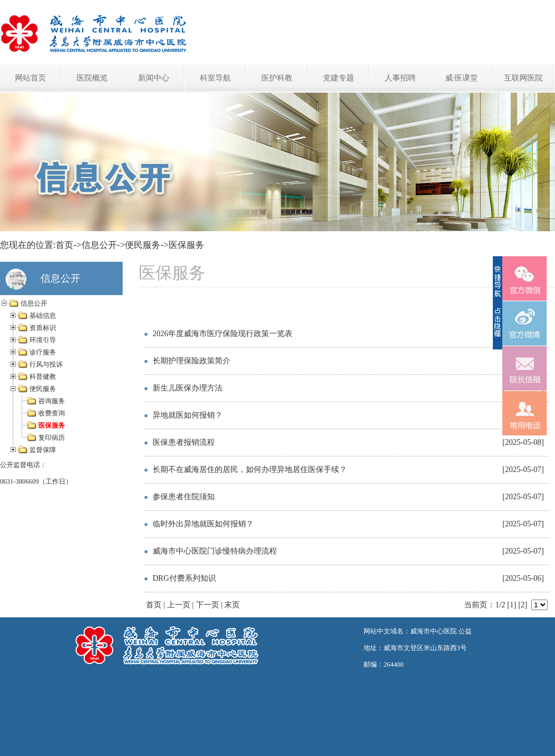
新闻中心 (154, 78)
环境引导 (43, 340)
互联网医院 (523, 78)
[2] (523, 605)
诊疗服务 (43, 352)
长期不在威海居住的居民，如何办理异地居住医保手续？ (250, 470)
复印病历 (52, 438)
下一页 (208, 605)
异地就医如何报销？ (188, 415)
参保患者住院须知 (184, 497)
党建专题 (339, 78)
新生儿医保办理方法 (188, 388)
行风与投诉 (46, 364)
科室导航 (215, 78)
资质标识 (43, 328)
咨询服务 (52, 401)
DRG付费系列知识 (184, 578)
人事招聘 (400, 78)
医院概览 (92, 78)
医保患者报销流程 (184, 442)
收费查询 (52, 413)
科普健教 (43, 377)
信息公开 (99, 245)
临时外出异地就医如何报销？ (203, 524)
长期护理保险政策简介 (191, 361)
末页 (232, 605)
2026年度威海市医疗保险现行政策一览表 (223, 334)
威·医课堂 (462, 78)
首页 (64, 245)
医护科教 (277, 78)
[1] (512, 605)
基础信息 (43, 316)
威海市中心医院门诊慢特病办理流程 (215, 551)
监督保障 (43, 450)
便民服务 (143, 245)
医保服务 (186, 245)
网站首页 (31, 78)
